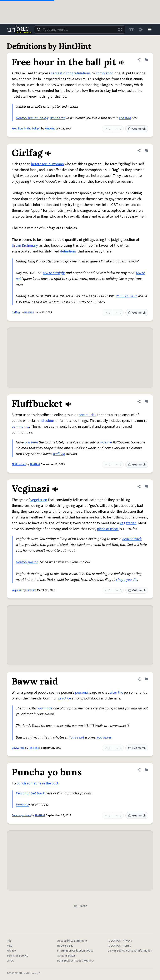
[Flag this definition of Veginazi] (146, 486)
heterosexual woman (47, 164)
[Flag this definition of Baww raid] (146, 679)
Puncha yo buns (21, 815)
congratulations (78, 73)
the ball (125, 118)
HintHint (50, 129)
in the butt (50, 783)
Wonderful (58, 118)
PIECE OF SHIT (126, 296)
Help (9, 946)
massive (106, 442)
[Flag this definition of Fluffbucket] (146, 401)
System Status (66, 956)
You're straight (54, 273)
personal (82, 693)
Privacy (11, 951)
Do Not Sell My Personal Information (130, 951)
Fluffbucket (19, 464)
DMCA (10, 961)
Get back (38, 793)
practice (65, 698)
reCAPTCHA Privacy (120, 941)
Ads (9, 941)
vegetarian (39, 500)
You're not (77, 737)
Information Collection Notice (75, 951)
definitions (68, 251)
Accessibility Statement (72, 941)
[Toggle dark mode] (140, 30)
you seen (31, 442)
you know (104, 737)
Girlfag (16, 313)
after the (116, 693)
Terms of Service (17, 956)
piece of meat (108, 529)
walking (59, 454)
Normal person (27, 562)
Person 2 (22, 805)
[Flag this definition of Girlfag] (146, 151)
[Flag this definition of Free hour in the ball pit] (146, 60)
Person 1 (22, 793)
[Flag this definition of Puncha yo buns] (146, 770)
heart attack (132, 539)
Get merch (137, 129)
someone (34, 783)
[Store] (131, 30)
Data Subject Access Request (76, 961)
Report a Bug (65, 946)
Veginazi (17, 590)
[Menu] (150, 30)
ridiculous (47, 421)
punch (21, 783)
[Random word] (120, 30)
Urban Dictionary (25, 246)
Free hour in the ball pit (26, 129)
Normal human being (32, 118)
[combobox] (80, 30)
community (87, 415)
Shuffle (80, 906)
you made (45, 708)
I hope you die (127, 580)
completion (105, 73)
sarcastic (58, 73)
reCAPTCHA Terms (119, 946)
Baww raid (18, 748)
